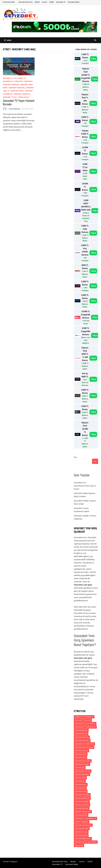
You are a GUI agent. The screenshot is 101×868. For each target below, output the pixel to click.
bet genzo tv (20, 78)
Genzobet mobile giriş (82, 795)
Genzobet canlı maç (17, 88)
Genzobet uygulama (82, 822)
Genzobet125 (91, 724)
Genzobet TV (61, 2)
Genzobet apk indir (81, 730)
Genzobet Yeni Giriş (25, 2)
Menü (8, 40)
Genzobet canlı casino (82, 740)
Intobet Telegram (10, 861)
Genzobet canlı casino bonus (84, 744)
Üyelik (52, 2)
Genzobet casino (80, 757)
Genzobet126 (79, 727)
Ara (75, 457)
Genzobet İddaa (74, 2)
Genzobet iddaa (17, 91)
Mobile (37, 2)
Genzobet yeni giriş (81, 832)
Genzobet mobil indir (82, 805)
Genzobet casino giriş (82, 764)
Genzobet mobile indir (82, 798)
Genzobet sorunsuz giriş (83, 812)
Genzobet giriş (80, 768)
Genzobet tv (8, 78)
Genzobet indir (80, 781)
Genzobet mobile (81, 791)
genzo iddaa (92, 842)
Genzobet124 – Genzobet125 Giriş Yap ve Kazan (85, 486)
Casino (44, 2)
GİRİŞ (94, 59)
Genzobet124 (79, 724)
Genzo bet (19, 81)
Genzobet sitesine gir (82, 808)
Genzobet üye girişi (81, 835)
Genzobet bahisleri (11, 84)
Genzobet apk (91, 727)
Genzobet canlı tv (81, 754)
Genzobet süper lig (22, 94)
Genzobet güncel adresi (83, 771)
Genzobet (28, 81)
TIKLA (95, 79)
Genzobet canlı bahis (82, 737)
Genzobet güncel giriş (82, 774)
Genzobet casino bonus (83, 761)
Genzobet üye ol (80, 842)
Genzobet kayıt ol (81, 785)
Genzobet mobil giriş (82, 801)
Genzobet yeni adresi (82, 828)
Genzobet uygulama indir (83, 825)
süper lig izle (24, 97)
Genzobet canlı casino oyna (84, 747)
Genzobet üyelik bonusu (83, 839)
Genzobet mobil (80, 788)
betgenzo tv (8, 81)
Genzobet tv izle (10, 97)
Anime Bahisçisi (15, 109)
